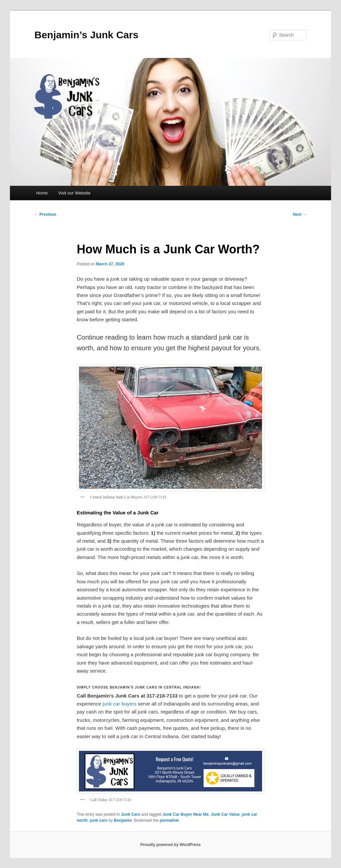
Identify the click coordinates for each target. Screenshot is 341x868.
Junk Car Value (225, 814)
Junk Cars (131, 814)
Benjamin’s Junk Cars (86, 35)
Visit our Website (74, 193)
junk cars (99, 820)
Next (300, 214)
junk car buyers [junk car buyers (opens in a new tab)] (120, 704)
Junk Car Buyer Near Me (186, 814)
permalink (169, 820)
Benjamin (123, 820)
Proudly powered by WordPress (170, 845)
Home (42, 193)
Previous (45, 214)
